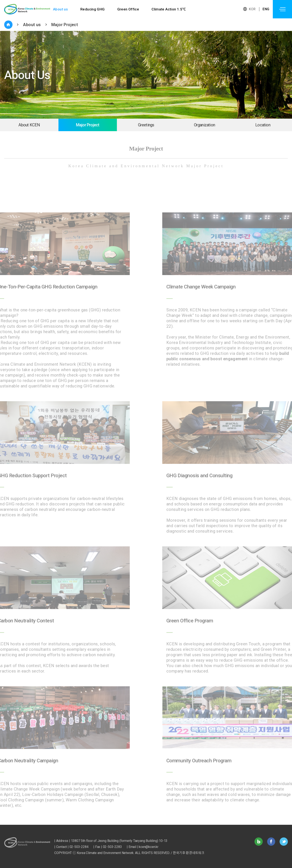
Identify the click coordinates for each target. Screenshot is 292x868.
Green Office (128, 9)
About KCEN (29, 125)
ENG (266, 9)
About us (60, 9)
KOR (252, 9)
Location (263, 125)
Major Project (65, 25)
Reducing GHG (93, 9)
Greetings (146, 125)
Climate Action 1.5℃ (169, 9)
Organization (204, 125)
